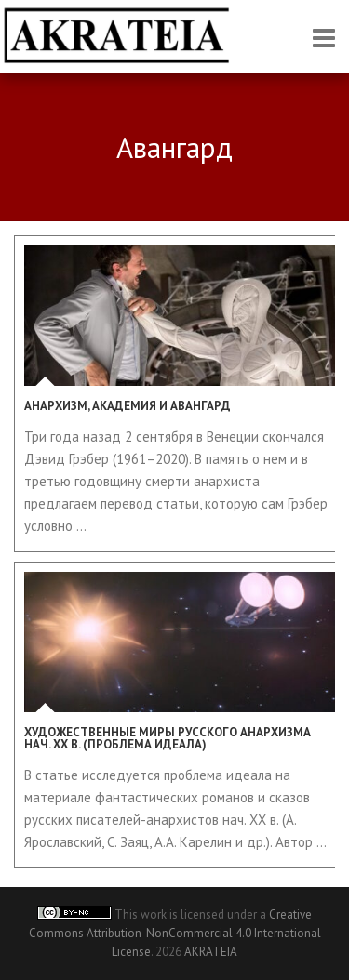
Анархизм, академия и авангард (128, 406)
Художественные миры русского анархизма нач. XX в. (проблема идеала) (168, 738)
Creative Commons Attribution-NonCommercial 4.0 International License (175, 933)
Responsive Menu (324, 38)
